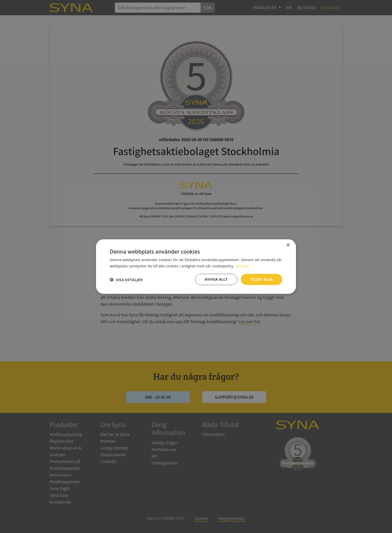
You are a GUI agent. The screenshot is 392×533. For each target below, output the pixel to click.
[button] (126, 279)
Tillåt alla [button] (261, 279)
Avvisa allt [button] (216, 279)
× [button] (288, 245)
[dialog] (196, 266)
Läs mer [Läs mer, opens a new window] (242, 266)
